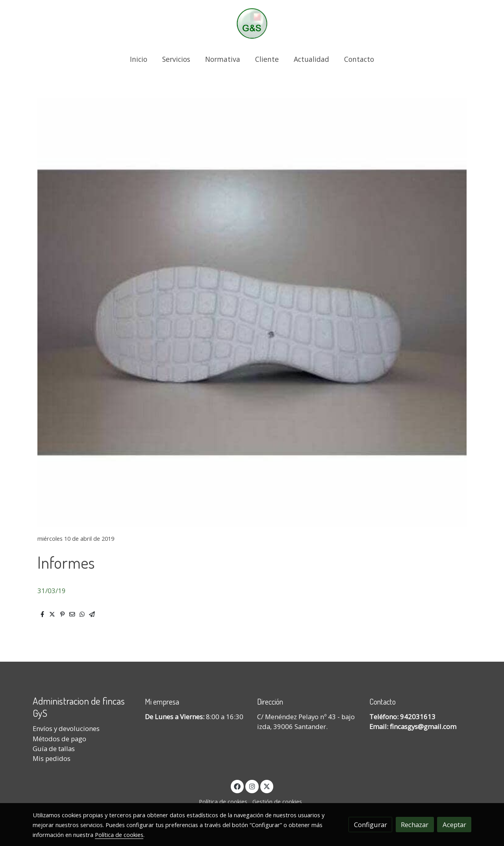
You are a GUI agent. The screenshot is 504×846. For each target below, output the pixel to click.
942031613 (418, 717)
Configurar (371, 825)
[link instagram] (252, 786)
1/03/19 (54, 591)
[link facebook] (237, 786)
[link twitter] (267, 786)
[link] (252, 23)
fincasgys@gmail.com (423, 726)
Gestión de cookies (277, 801)
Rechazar (415, 825)
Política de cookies (223, 801)
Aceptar (454, 825)
